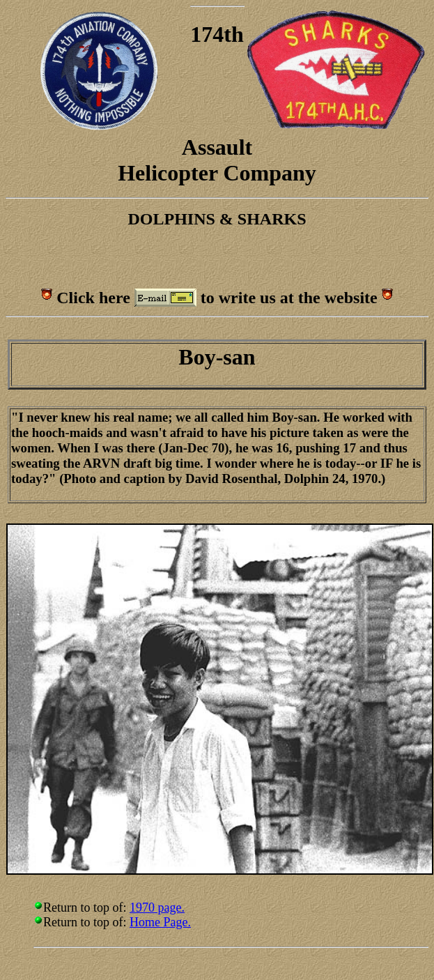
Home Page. (160, 922)
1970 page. (157, 908)
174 (207, 34)
